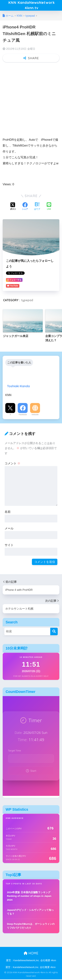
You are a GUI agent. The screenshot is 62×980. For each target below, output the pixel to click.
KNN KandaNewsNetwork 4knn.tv (31, 6)
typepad (27, 301)
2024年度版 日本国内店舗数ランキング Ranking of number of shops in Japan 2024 (29, 897)
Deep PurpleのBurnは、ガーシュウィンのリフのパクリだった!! (31, 926)
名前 (8, 512)
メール (9, 529)
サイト (9, 545)
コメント (12, 464)
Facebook (23, 415)
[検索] (54, 632)
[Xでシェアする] (13, 207)
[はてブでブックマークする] (37, 207)
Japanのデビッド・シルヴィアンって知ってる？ (30, 912)
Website (35, 415)
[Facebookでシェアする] (25, 207)
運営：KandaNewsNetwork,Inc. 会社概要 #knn (31, 961)
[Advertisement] (31, 99)
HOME (31, 954)
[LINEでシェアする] (49, 207)
